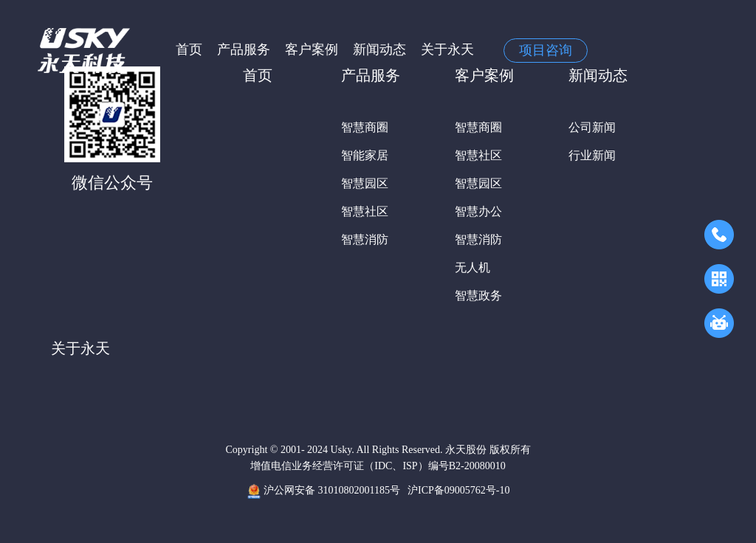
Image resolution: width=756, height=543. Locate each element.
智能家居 (365, 155)
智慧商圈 (365, 127)
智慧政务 (478, 295)
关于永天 (447, 49)
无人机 (472, 267)
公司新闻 (592, 127)
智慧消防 (365, 239)
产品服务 (244, 49)
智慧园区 (365, 183)
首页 (189, 49)
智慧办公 (478, 211)
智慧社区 (365, 211)
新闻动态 (379, 49)
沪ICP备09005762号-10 (458, 490)
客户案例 (312, 49)
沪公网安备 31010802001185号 (323, 491)
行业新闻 (592, 155)
